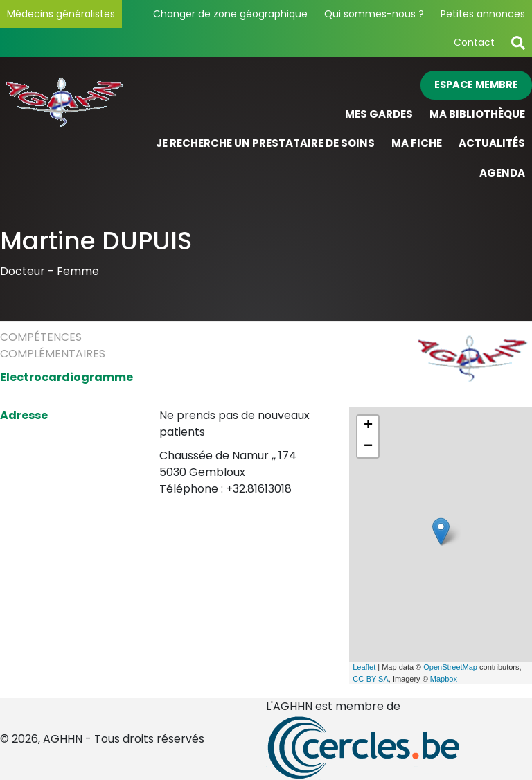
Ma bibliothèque (477, 114)
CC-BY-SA (371, 679)
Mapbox (444, 679)
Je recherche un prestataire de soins (265, 143)
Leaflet (364, 667)
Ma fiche (417, 143)
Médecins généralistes (61, 14)
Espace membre (476, 85)
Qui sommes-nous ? (374, 14)
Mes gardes (379, 114)
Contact (474, 42)
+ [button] (368, 426)
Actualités (492, 143)
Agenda (502, 173)
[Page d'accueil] (66, 129)
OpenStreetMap (450, 667)
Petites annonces (483, 14)
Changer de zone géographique (230, 14)
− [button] (368, 447)
